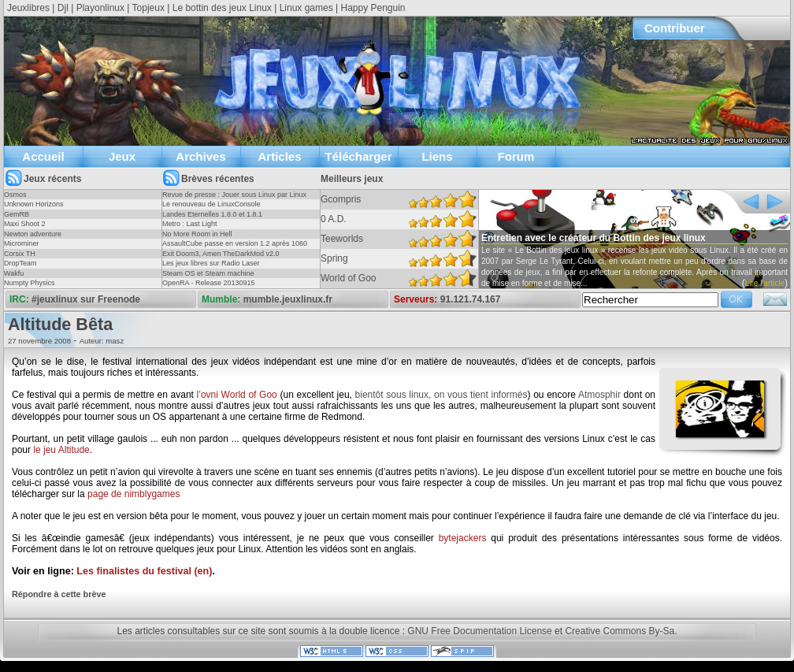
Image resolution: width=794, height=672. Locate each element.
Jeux (122, 156)
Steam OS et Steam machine (208, 273)
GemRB (17, 214)
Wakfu (14, 273)
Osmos (15, 195)
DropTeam (20, 263)
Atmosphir (599, 395)
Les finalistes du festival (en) (144, 571)
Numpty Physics (30, 283)
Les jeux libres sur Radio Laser (211, 263)
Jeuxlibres (28, 8)
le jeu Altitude (61, 450)
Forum (516, 156)
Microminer (22, 243)
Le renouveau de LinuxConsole (211, 204)
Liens (437, 156)
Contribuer (675, 28)
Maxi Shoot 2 (25, 224)
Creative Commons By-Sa (620, 631)
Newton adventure (33, 234)
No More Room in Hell (197, 234)
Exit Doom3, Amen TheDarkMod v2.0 (221, 254)
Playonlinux (100, 8)
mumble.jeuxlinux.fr (288, 299)
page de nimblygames (134, 494)
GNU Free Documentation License (479, 631)
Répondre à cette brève (59, 594)
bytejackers (463, 538)
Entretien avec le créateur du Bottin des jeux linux (594, 238)
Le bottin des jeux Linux (222, 8)
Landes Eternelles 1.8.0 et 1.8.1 (212, 214)
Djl (63, 8)
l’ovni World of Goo (237, 395)
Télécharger (358, 156)
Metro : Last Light (190, 224)
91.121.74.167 (471, 299)
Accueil (43, 156)
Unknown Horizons (34, 204)
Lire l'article (765, 283)
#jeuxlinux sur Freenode (86, 299)
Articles (279, 156)
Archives (200, 156)
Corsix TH (20, 254)
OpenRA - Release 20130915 (209, 283)
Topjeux (148, 8)
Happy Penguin (373, 8)
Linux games (306, 8)
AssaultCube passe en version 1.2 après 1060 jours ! (235, 248)
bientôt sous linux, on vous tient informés (442, 395)
